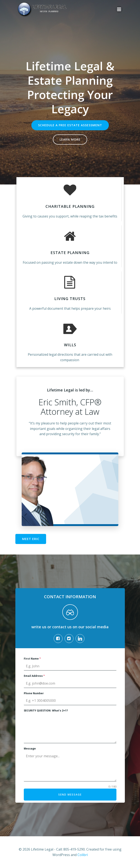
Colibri (83, 855)
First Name (32, 659)
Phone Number (34, 693)
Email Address (34, 676)
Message (30, 749)
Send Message (70, 795)
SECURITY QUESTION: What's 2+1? (46, 711)
